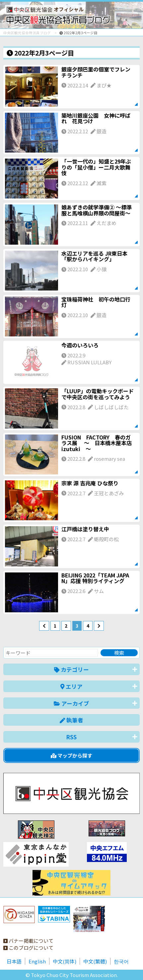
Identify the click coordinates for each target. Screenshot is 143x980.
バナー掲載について (28, 941)
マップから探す (71, 755)
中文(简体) (65, 961)
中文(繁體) (95, 961)
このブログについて (28, 948)
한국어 (121, 961)
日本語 (14, 961)
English (37, 961)
